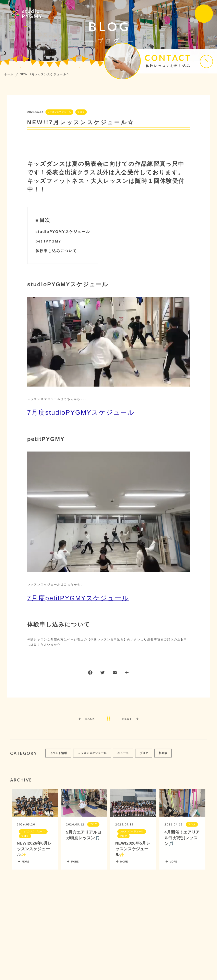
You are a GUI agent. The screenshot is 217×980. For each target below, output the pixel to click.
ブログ (81, 112)
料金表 (163, 755)
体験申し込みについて (56, 251)
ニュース (123, 755)
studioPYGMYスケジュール (63, 232)
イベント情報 (58, 755)
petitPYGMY (49, 242)
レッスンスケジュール (59, 112)
